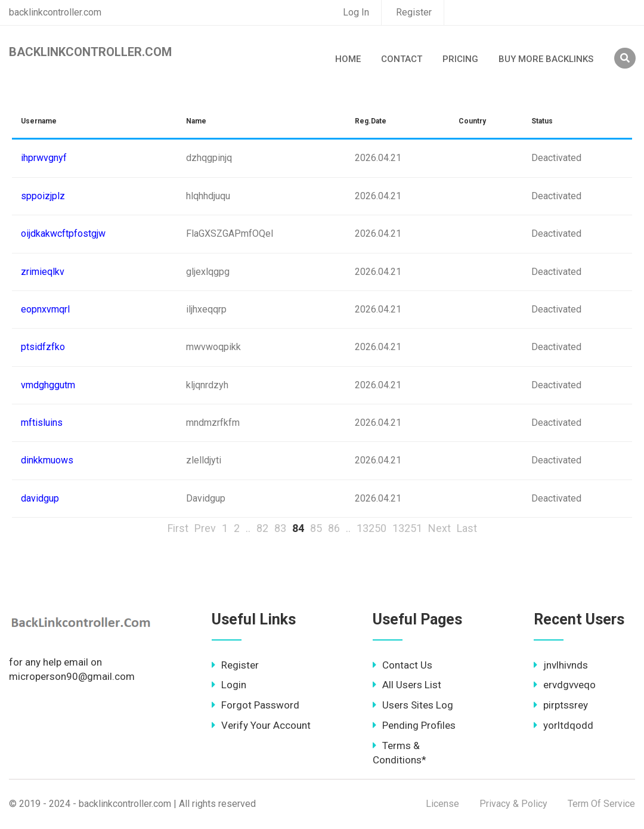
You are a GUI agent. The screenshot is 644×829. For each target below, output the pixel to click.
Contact (402, 59)
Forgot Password (256, 705)
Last (467, 528)
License (442, 804)
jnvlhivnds (561, 665)
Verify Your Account (261, 725)
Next (439, 528)
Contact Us (402, 665)
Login (229, 685)
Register (414, 12)
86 (334, 528)
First (178, 528)
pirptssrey (561, 705)
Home (348, 59)
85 (316, 528)
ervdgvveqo (565, 685)
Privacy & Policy (513, 804)
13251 (407, 528)
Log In (356, 12)
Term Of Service (601, 804)
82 (262, 528)
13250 (371, 528)
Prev (205, 528)
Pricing (460, 59)
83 (280, 528)
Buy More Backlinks (546, 59)
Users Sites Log (413, 705)
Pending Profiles (414, 725)
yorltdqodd (563, 725)
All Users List (407, 685)
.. (248, 528)
